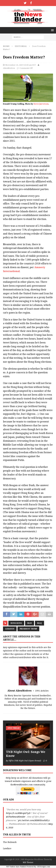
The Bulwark (10, 842)
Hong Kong (16, 623)
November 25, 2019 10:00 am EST (21, 65)
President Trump (28, 629)
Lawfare (7, 848)
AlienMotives (9, 68)
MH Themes (28, 862)
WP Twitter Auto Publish (16, 867)
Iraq (39, 623)
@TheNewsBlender (16, 817)
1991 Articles (42, 691)
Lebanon (10, 629)
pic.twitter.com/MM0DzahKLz (34, 820)
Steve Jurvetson (41, 104)
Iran (30, 623)
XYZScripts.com (44, 867)
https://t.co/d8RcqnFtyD (18, 813)
